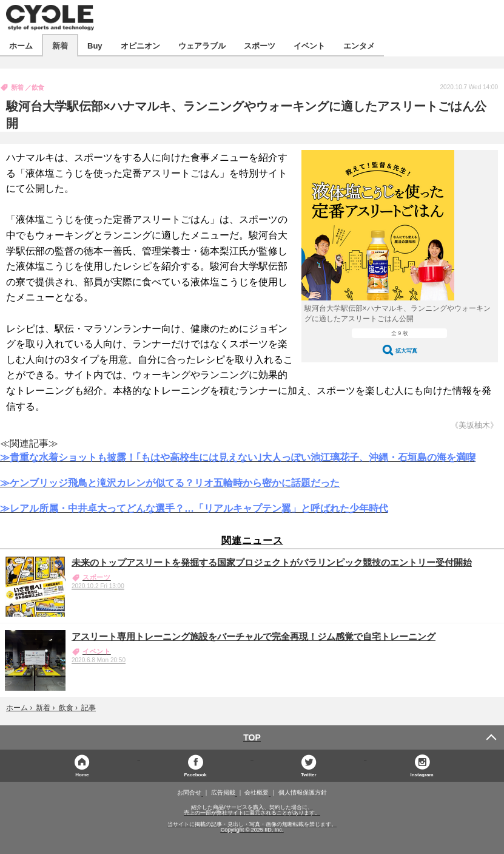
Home (82, 774)
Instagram (422, 774)
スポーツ (260, 45)
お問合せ (189, 793)
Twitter (309, 774)
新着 (60, 45)
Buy (95, 45)
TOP (252, 737)
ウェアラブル (202, 45)
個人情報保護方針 (303, 793)
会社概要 (257, 793)
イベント (309, 45)
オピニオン (140, 45)
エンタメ (359, 45)
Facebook (195, 774)
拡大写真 (406, 351)
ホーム (21, 45)
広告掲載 (223, 793)
